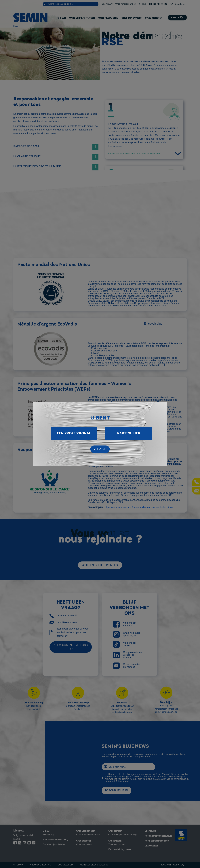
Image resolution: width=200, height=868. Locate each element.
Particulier (129, 433)
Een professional (74, 433)
